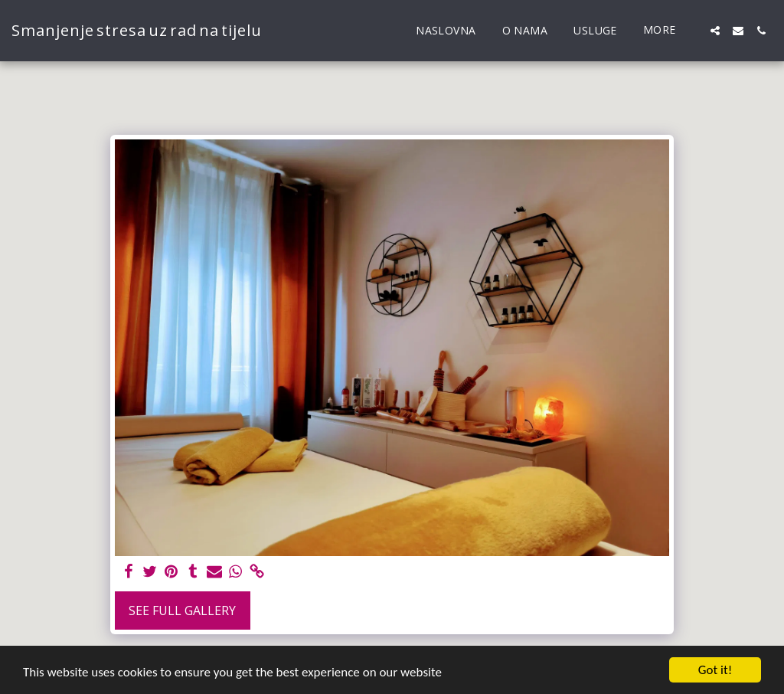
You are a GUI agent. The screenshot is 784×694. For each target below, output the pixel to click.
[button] (715, 31)
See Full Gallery (182, 611)
